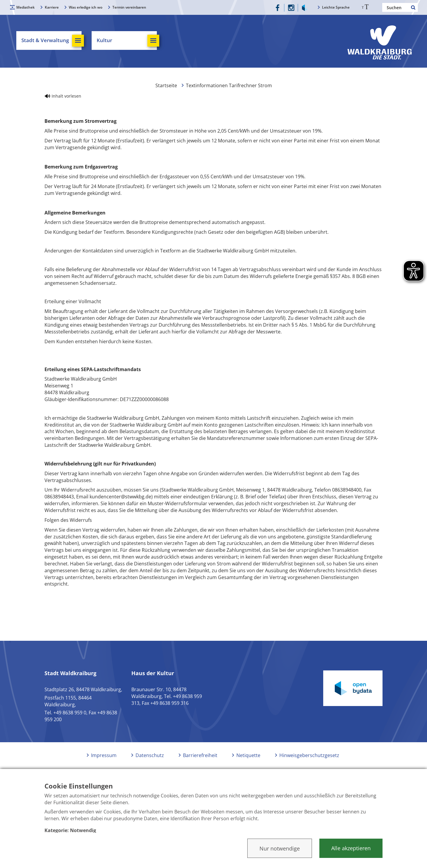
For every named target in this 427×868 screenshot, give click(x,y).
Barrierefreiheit (200, 755)
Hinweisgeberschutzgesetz (309, 755)
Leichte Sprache (336, 7)
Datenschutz (150, 755)
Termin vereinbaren (129, 7)
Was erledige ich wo (86, 7)
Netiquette (248, 755)
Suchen (413, 7)
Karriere (52, 7)
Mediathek (26, 7)
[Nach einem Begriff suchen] (400, 7)
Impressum (104, 755)
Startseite (166, 85)
